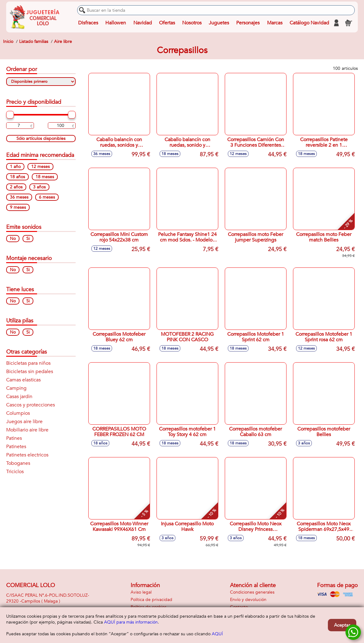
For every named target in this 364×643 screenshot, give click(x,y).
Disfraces (88, 23)
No (13, 239)
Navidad (143, 23)
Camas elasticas (23, 380)
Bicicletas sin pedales (30, 372)
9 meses (18, 207)
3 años (39, 187)
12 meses (40, 167)
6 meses (47, 197)
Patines (14, 438)
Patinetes (16, 447)
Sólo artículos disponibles (41, 139)
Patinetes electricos (27, 455)
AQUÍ (217, 634)
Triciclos (15, 472)
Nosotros (192, 23)
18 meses (45, 177)
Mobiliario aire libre (27, 430)
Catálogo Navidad (309, 23)
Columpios (18, 413)
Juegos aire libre (24, 422)
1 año (15, 167)
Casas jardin (19, 397)
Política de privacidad (151, 600)
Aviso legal (141, 592)
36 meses (19, 197)
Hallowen (116, 23)
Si (28, 239)
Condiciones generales (252, 592)
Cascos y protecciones (31, 405)
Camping (16, 388)
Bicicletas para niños (28, 363)
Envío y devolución (248, 600)
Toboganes (18, 463)
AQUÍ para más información (131, 622)
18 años (17, 177)
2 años (16, 187)
